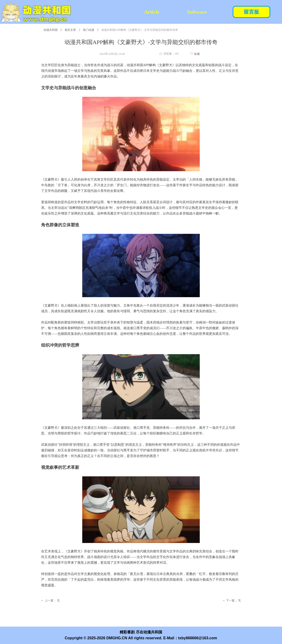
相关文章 (70, 30)
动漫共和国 (51, 30)
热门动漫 (89, 30)
